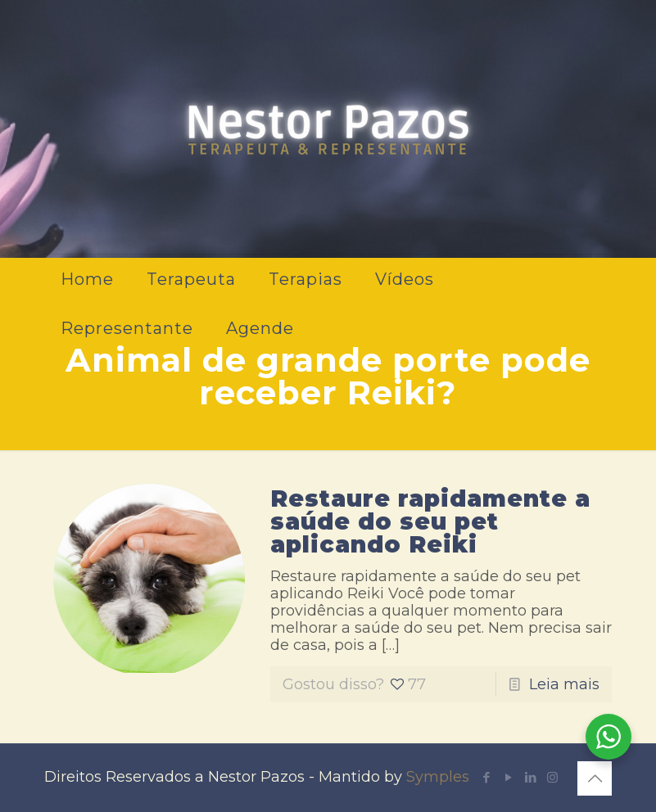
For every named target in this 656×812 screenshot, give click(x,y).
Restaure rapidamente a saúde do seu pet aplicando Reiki (430, 521)
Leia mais (564, 684)
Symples (438, 777)
